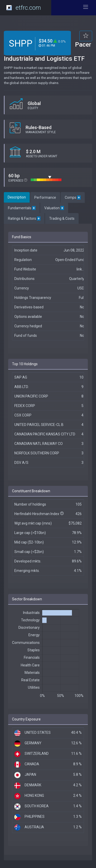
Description (17, 197)
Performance (45, 197)
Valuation (54, 208)
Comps (73, 197)
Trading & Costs (62, 218)
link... (80, 269)
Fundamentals (22, 208)
